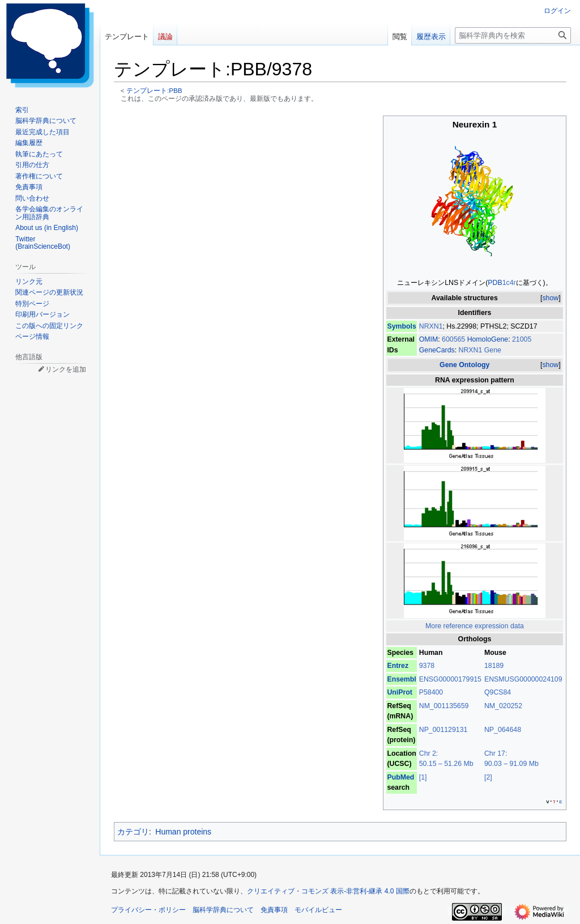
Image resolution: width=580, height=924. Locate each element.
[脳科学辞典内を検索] (513, 35)
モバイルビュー (318, 910)
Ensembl (401, 679)
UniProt (399, 692)
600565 (455, 339)
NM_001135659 (444, 706)
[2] (488, 777)
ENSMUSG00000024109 (523, 679)
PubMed (400, 777)
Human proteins (183, 832)
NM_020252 (503, 706)
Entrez (398, 666)
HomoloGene (488, 339)
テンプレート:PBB (154, 90)
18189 (494, 666)
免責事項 (274, 910)
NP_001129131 (443, 730)
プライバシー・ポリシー (148, 910)
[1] (423, 777)
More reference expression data (475, 626)
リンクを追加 (66, 369)
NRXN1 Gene (480, 350)
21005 (522, 339)
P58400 (431, 692)
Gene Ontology (464, 365)
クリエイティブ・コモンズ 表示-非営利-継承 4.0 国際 (328, 891)
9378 (427, 666)
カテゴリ (133, 832)
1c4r (509, 283)
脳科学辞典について (223, 910)
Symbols (401, 326)
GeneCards (437, 350)
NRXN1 (431, 326)
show (550, 298)
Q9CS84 (498, 692)
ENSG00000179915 (450, 679)
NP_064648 (503, 730)
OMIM (429, 339)
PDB (495, 283)
